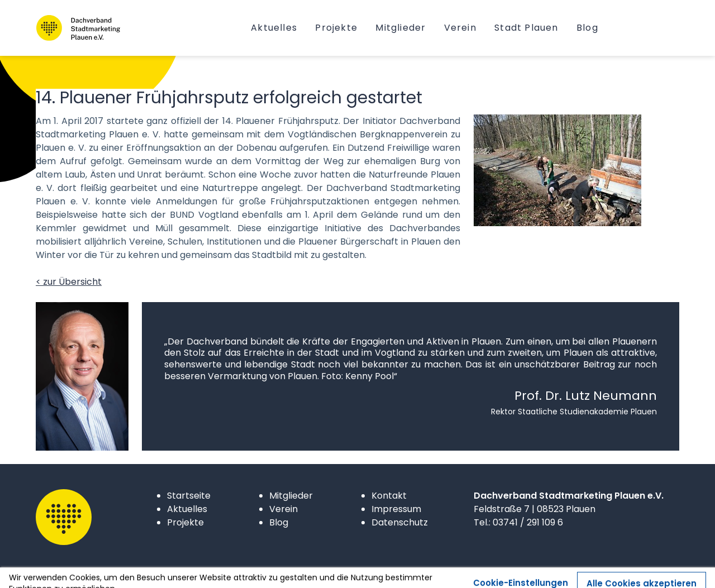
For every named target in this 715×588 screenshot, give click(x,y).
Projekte (185, 522)
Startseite (189, 496)
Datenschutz (400, 522)
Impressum (396, 509)
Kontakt (389, 496)
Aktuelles (187, 509)
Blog (279, 522)
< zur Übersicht (69, 282)
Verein (283, 509)
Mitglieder (291, 496)
